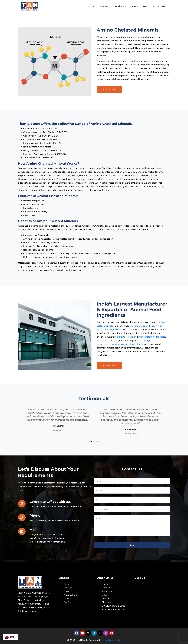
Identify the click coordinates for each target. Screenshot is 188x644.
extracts (121, 337)
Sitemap (106, 602)
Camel (67, 599)
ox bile (130, 337)
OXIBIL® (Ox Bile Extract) (115, 606)
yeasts (115, 344)
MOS (99, 341)
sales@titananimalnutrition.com (47, 538)
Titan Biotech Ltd (111, 640)
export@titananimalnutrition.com (48, 542)
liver (141, 337)
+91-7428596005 (38, 521)
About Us (107, 591)
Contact (106, 599)
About (135, 6)
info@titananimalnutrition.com (46, 534)
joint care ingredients (131, 344)
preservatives (104, 344)
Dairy (67, 591)
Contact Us (159, 6)
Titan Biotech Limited (113, 610)
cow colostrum (110, 341)
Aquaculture (70, 595)
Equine (68, 602)
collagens (148, 341)
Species (105, 6)
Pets (66, 584)
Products (120, 6)
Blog (146, 6)
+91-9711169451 (72, 521)
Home (91, 6)
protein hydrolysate (155, 337)
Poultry (68, 588)
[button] (89, 442)
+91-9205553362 (56, 521)
